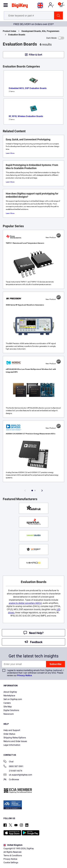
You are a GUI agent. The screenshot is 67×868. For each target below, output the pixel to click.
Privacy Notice (24, 675)
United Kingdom (13, 845)
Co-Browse (11, 780)
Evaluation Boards (17, 35)
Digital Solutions (11, 710)
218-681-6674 (13, 771)
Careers (7, 703)
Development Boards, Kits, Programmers (40, 31)
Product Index (9, 31)
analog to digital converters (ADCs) (25, 603)
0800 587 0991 (13, 767)
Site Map (8, 707)
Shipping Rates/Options (15, 738)
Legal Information (12, 745)
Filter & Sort (36, 55)
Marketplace (9, 696)
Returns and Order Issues (15, 741)
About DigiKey (10, 692)
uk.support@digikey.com (18, 775)
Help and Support (12, 730)
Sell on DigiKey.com (13, 699)
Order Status (9, 734)
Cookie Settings (11, 863)
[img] (20, 6)
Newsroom (9, 714)
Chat (8, 762)
